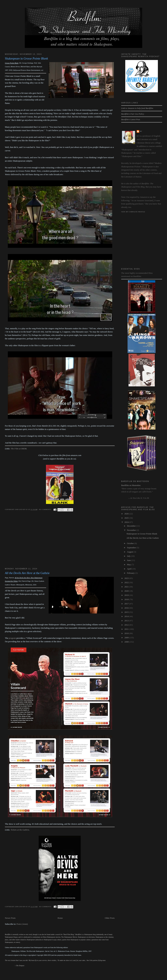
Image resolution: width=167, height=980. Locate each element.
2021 (127, 587)
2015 (127, 612)
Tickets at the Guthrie (20, 830)
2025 (127, 518)
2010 (127, 633)
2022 (127, 582)
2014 (127, 616)
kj (141, 131)
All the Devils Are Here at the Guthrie (143, 538)
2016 (127, 608)
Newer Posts (10, 918)
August (130, 552)
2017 (127, 604)
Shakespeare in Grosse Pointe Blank (142, 534)
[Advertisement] (60, 542)
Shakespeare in (26, 59)
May (129, 565)
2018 (127, 599)
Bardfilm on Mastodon (131, 485)
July (129, 556)
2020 (127, 591)
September (132, 548)
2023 (127, 578)
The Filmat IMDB (19, 449)
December (132, 526)
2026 (127, 514)
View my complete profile (133, 212)
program (12, 638)
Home (60, 918)
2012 (127, 625)
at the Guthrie (27, 573)
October (131, 543)
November (132, 530)
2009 (127, 638)
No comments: (45, 509)
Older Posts (110, 918)
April (130, 569)
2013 (127, 621)
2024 (127, 522)
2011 (127, 629)
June (129, 560)
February (131, 573)
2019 (127, 595)
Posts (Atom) (22, 924)
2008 (127, 642)
